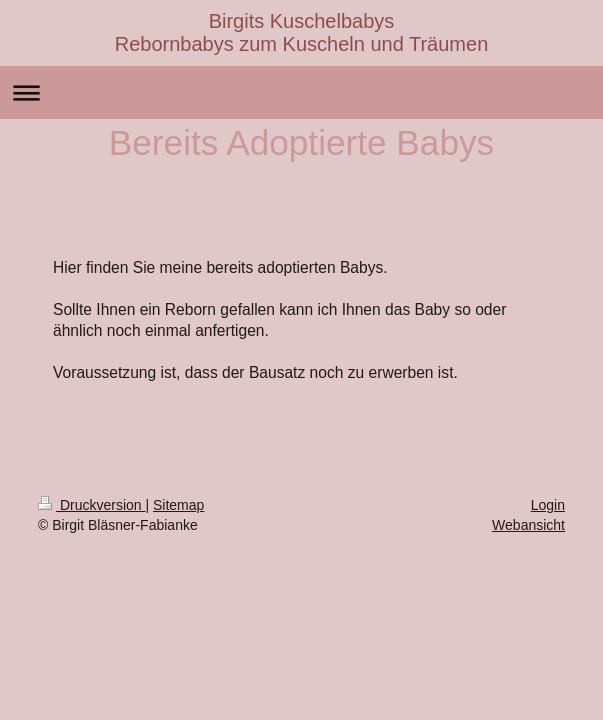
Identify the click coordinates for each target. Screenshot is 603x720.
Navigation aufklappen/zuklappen (301, 92)
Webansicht (528, 525)
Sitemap (178, 505)
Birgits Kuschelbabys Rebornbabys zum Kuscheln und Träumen (302, 32)
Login (548, 505)
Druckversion (91, 505)
